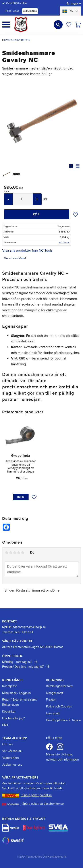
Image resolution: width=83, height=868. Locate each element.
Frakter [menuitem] (51, 700)
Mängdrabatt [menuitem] (55, 693)
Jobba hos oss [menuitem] (12, 765)
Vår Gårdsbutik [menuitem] (12, 751)
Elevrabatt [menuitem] (53, 713)
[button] (6, 25)
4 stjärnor (19, 552)
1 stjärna (7, 552)
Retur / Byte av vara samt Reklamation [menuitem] (19, 702)
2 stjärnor (11, 552)
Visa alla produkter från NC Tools (27, 250)
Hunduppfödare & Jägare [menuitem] (63, 720)
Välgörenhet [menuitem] (11, 758)
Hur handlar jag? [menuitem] (13, 718)
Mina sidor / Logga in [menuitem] (16, 693)
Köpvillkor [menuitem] (9, 712)
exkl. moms (30, 11)
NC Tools (64, 242)
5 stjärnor (23, 552)
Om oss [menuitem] (8, 744)
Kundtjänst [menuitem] (9, 686)
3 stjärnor (15, 552)
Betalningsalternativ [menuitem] (59, 686)
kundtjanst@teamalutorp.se (27, 627)
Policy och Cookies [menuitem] (59, 706)
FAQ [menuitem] (5, 725)
